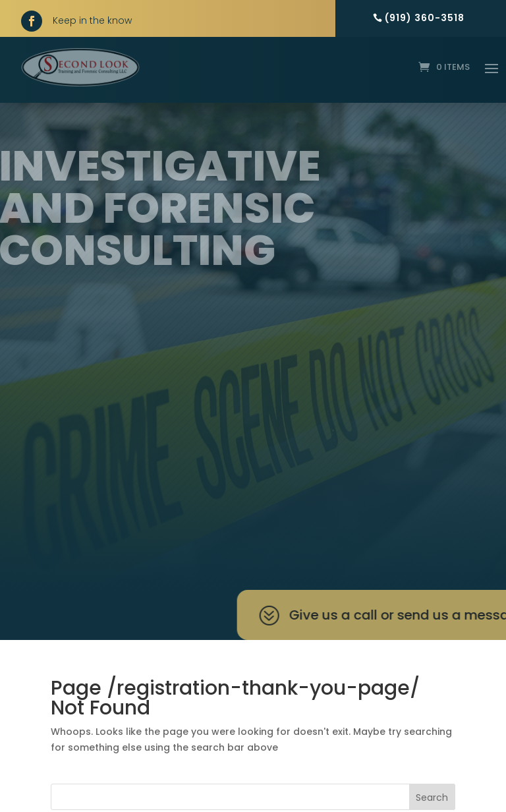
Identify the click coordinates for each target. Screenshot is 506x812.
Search (432, 797)
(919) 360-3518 (425, 18)
